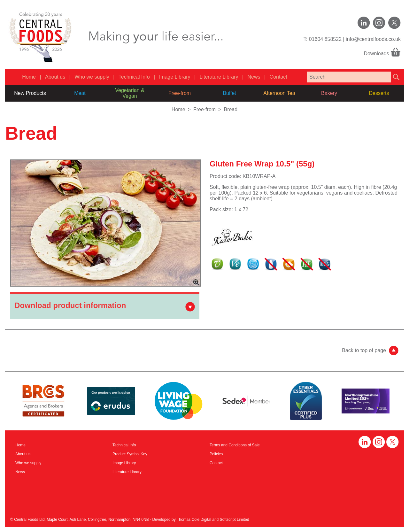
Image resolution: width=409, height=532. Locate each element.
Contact (278, 77)
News (254, 77)
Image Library (175, 77)
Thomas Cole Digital (194, 520)
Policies (216, 454)
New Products (30, 93)
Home (29, 77)
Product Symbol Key (130, 454)
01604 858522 (325, 39)
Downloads (382, 52)
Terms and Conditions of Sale (235, 445)
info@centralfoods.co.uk (373, 39)
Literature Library (219, 77)
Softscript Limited (235, 520)
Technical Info (134, 77)
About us (55, 77)
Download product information (70, 305)
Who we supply (92, 77)
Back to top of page (364, 350)
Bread (231, 109)
